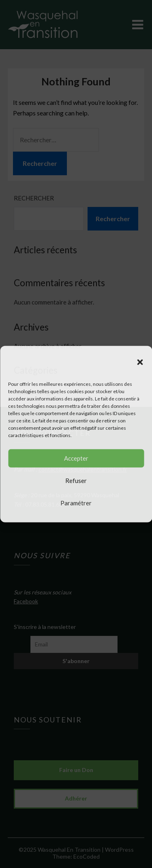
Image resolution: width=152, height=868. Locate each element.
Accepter (76, 458)
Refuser (76, 481)
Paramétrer (76, 503)
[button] (140, 362)
